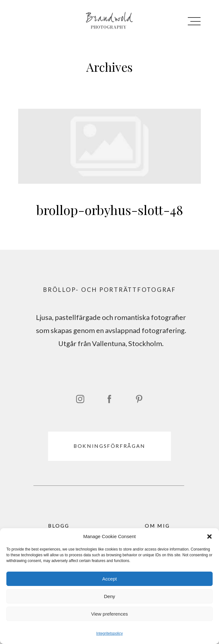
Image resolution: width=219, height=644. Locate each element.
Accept (109, 579)
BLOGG (59, 526)
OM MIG (157, 526)
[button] (209, 537)
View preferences (109, 614)
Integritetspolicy (109, 633)
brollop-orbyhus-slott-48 (109, 170)
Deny (109, 596)
